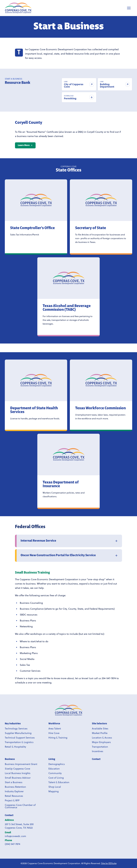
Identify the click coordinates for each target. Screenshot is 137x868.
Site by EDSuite (109, 863)
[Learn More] (25, 145)
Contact (9, 815)
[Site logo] (18, 8)
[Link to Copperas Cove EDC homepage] (68, 710)
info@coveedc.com (15, 836)
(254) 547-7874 (13, 844)
